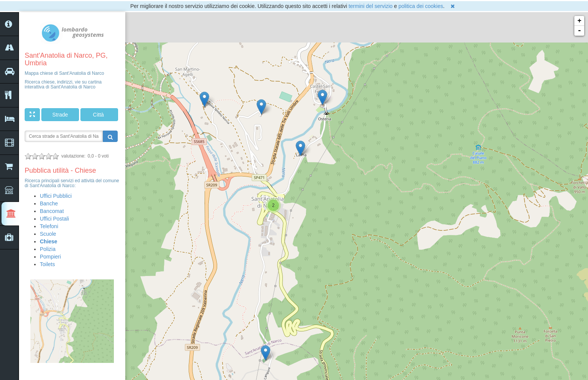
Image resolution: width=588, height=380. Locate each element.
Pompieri (50, 257)
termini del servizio (370, 6)
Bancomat (52, 211)
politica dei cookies (421, 6)
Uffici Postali (54, 219)
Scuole (48, 234)
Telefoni (49, 226)
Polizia (48, 249)
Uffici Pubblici (56, 196)
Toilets (47, 264)
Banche (49, 203)
